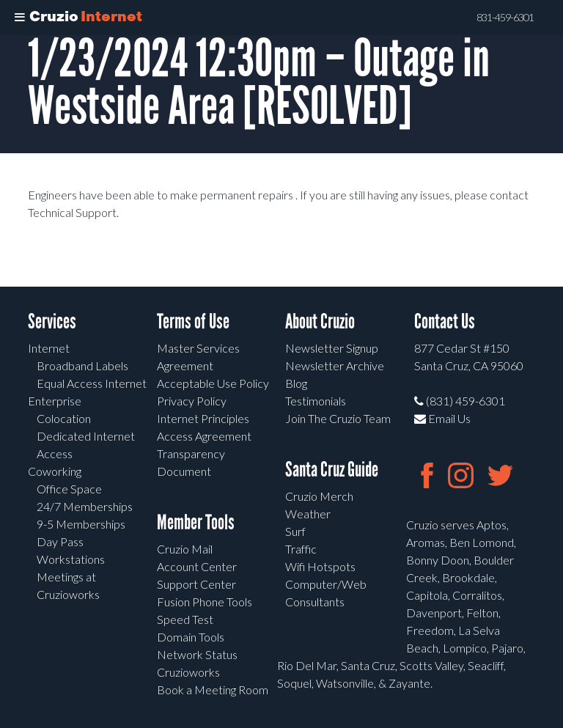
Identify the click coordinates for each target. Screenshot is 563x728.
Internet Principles (203, 418)
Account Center (197, 566)
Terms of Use (193, 321)
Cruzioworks (188, 672)
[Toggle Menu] (20, 18)
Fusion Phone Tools (205, 602)
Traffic (301, 549)
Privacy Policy (192, 401)
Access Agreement (204, 436)
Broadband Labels (82, 365)
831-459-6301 (505, 18)
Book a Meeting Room (213, 690)
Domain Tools (191, 637)
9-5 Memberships (81, 524)
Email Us (442, 418)
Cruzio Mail (185, 549)
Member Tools (196, 522)
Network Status (197, 654)
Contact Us (445, 321)
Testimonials (316, 401)
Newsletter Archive (335, 365)
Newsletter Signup (332, 348)
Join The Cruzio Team (338, 418)
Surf (295, 531)
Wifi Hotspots (320, 566)
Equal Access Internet (92, 383)
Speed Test (185, 619)
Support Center (196, 584)
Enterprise (55, 401)
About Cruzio (320, 321)
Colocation (64, 418)
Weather (308, 514)
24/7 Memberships (85, 506)
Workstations (71, 559)
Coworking (55, 471)
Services (52, 321)
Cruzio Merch (319, 496)
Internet (49, 348)
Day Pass (60, 541)
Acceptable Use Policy (213, 383)
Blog (296, 383)
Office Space (69, 489)
